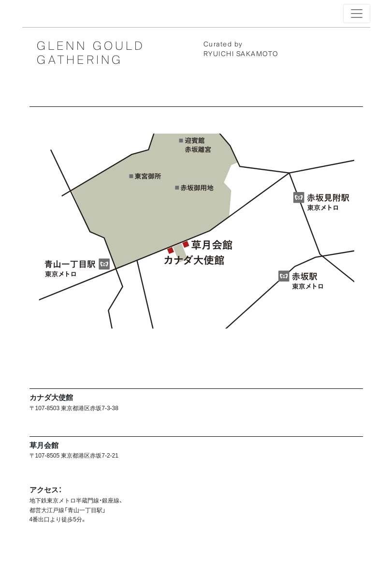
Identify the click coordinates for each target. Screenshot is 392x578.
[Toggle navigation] (357, 14)
